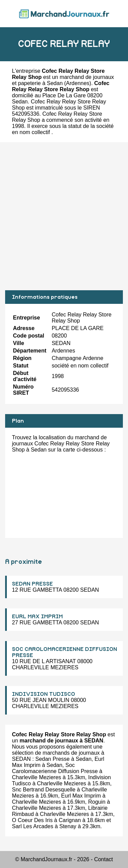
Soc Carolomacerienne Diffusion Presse (55, 768)
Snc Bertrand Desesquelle (44, 790)
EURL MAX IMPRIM (37, 617)
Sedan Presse (52, 759)
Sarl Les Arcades (33, 826)
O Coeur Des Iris (32, 820)
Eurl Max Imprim (81, 796)
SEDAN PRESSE (32, 584)
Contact (104, 859)
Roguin (97, 802)
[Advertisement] (64, 216)
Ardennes (78, 83)
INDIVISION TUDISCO (44, 694)
